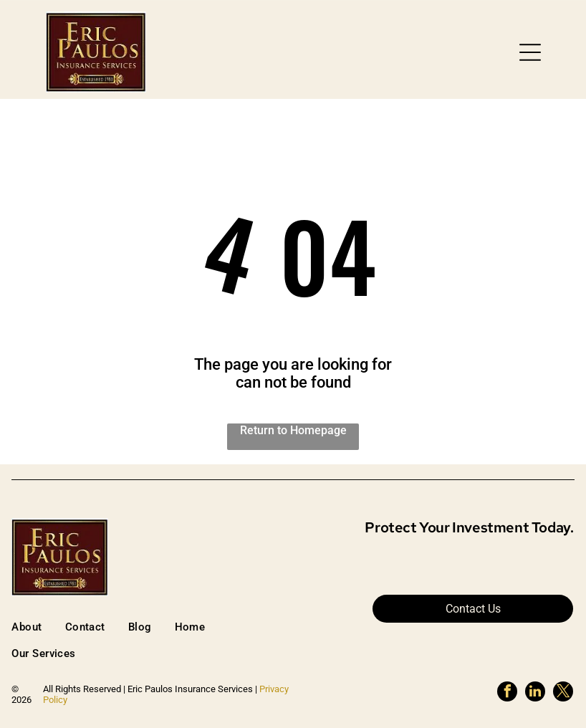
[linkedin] (535, 693)
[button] (530, 52)
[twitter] (563, 693)
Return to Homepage (293, 430)
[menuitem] (38, 627)
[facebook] (507, 693)
